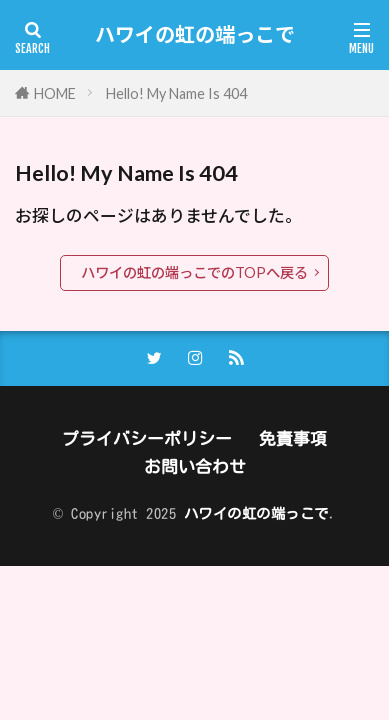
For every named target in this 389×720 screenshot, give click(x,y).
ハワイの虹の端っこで (195, 35)
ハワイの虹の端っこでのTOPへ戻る (194, 272)
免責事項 (293, 438)
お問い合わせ (195, 466)
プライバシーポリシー (147, 438)
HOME (55, 93)
